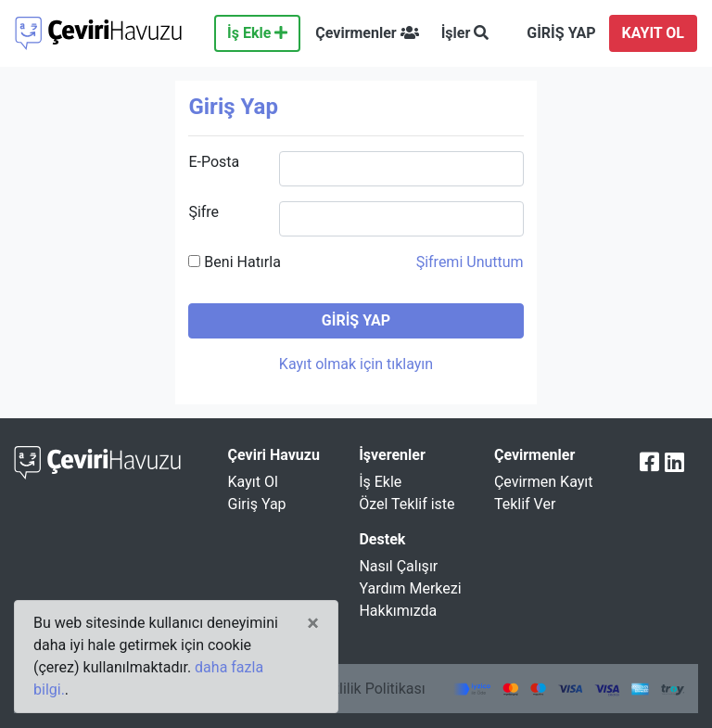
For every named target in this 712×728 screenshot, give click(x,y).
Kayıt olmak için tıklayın (356, 364)
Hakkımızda (398, 611)
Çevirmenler (367, 33)
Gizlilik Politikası (371, 689)
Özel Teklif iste (407, 504)
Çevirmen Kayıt (544, 482)
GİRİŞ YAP (561, 33)
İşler (465, 33)
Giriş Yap (257, 504)
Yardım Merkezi (410, 588)
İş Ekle (257, 33)
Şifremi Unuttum (470, 262)
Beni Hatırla (234, 262)
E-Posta (214, 162)
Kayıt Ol (253, 482)
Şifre (203, 212)
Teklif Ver (525, 504)
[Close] (313, 623)
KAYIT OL (653, 33)
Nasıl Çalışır (398, 566)
